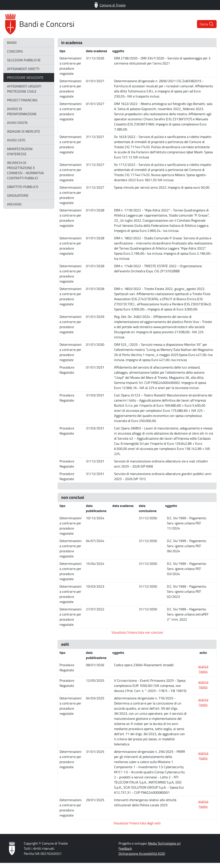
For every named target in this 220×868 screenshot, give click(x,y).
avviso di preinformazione (22, 111)
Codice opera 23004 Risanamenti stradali (144, 665)
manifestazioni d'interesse (20, 151)
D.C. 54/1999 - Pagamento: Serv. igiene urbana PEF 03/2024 (187, 569)
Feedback (125, 848)
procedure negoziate (25, 77)
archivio (14, 204)
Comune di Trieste (110, 5)
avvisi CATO (16, 140)
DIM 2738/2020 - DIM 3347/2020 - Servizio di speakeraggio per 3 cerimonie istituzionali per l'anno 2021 (162, 61)
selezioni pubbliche (24, 60)
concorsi (15, 51)
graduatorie (18, 195)
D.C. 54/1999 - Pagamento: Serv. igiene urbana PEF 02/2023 (187, 591)
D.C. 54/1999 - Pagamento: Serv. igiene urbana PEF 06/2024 (187, 546)
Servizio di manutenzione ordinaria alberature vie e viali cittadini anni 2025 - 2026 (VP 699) (161, 464)
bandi (12, 43)
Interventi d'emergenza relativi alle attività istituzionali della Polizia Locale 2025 (145, 802)
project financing (22, 100)
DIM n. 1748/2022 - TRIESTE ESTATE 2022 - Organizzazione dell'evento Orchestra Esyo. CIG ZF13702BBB (158, 268)
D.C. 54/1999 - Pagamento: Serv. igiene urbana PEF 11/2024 (187, 523)
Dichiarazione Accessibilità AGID (142, 854)
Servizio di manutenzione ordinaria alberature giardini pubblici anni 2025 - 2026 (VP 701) (163, 476)
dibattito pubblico (23, 187)
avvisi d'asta (17, 123)
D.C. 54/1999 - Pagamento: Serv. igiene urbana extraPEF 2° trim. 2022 (188, 614)
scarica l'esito (203, 669)
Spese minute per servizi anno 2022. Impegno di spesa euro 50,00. (162, 187)
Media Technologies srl (164, 843)
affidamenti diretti (23, 69)
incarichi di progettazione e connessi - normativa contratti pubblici (25, 170)
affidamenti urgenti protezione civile (24, 89)
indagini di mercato (24, 131)
